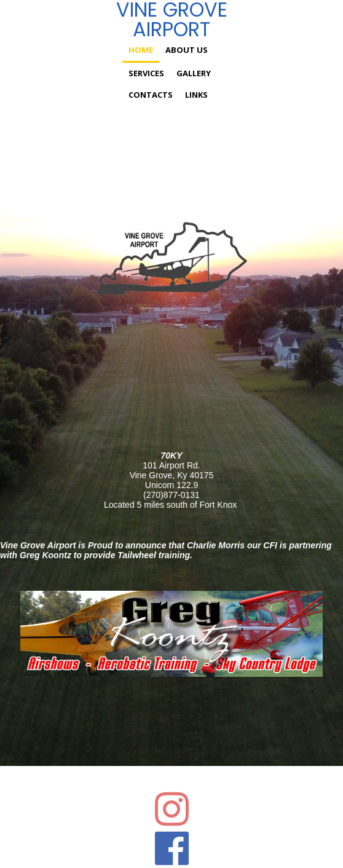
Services (146, 73)
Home (141, 50)
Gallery (194, 73)
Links (196, 95)
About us (187, 50)
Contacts (151, 95)
